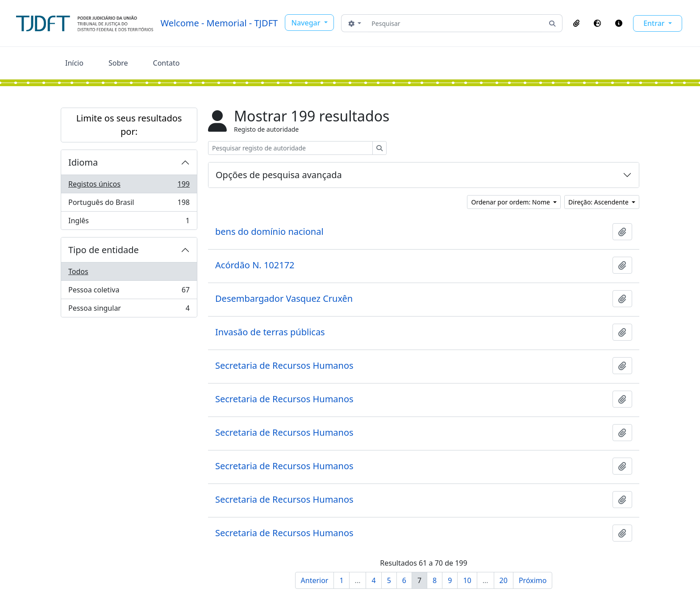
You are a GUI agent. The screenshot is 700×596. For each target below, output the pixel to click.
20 (504, 580)
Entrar (655, 23)
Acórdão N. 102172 (255, 265)
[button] (576, 23)
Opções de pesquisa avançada (279, 175)
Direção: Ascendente (599, 202)
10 (467, 580)
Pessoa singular (129, 310)
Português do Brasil (129, 204)
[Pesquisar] (455, 23)
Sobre (118, 63)
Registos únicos (129, 186)
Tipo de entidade (104, 250)
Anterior (315, 580)
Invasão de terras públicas (270, 332)
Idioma (83, 162)
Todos (78, 271)
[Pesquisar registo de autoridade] (290, 148)
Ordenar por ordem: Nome (511, 202)
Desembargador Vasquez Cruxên (284, 299)
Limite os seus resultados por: (129, 125)
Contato (167, 63)
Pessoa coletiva (129, 292)
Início (74, 63)
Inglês (129, 222)
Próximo (533, 580)
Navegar (307, 23)
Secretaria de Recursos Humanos (284, 366)
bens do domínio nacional (269, 232)
